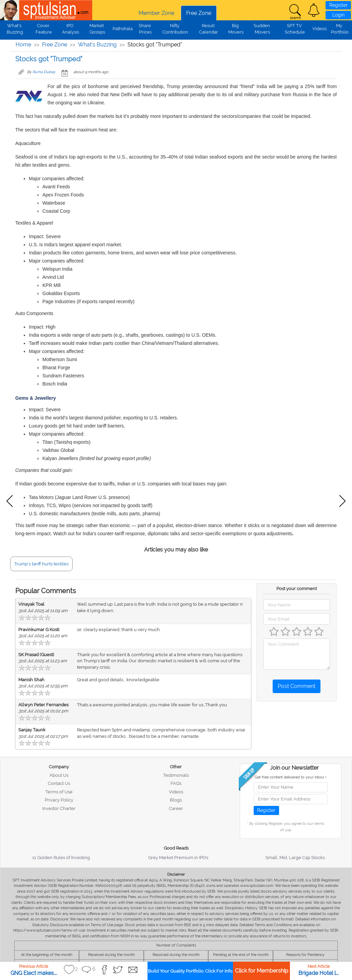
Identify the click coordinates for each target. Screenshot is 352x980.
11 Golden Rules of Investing (61, 858)
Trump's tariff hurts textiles (41, 564)
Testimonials (176, 775)
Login (338, 15)
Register (338, 5)
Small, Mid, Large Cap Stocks (295, 858)
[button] (314, 10)
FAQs (176, 783)
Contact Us (59, 783)
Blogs (176, 800)
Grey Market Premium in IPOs (178, 858)
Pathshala (123, 29)
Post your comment (297, 589)
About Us (59, 775)
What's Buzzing (97, 45)
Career (176, 808)
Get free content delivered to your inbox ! (290, 777)
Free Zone (199, 13)
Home (23, 45)
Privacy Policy (59, 800)
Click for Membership (262, 971)
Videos (319, 29)
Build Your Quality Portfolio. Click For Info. (190, 971)
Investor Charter (59, 808)
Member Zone (157, 13)
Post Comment (297, 686)
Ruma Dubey (44, 72)
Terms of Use (59, 792)
